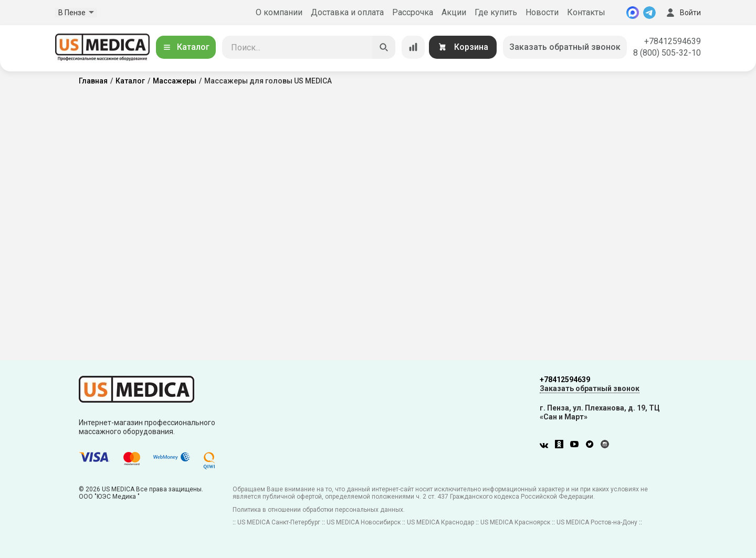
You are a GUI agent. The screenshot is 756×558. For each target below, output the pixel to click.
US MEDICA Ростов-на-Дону (597, 522)
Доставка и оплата (347, 12)
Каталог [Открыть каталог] (186, 47)
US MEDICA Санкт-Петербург (279, 522)
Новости (542, 12)
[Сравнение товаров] (413, 47)
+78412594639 (673, 41)
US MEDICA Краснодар (440, 522)
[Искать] (384, 47)
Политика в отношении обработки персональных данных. (319, 510)
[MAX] (633, 13)
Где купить (496, 12)
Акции (454, 12)
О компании (279, 12)
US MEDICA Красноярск (515, 522)
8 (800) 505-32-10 (667, 53)
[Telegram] (649, 13)
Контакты (586, 12)
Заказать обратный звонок (565, 47)
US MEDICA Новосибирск (364, 522)
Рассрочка (413, 12)
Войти (682, 13)
